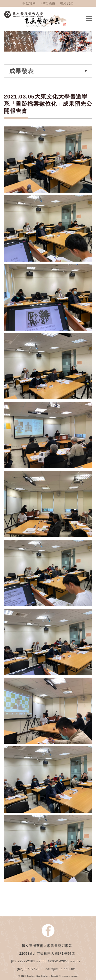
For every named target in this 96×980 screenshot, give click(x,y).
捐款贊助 (29, 3)
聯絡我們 (67, 3)
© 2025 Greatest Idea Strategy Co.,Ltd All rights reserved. (48, 976)
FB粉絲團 (48, 3)
